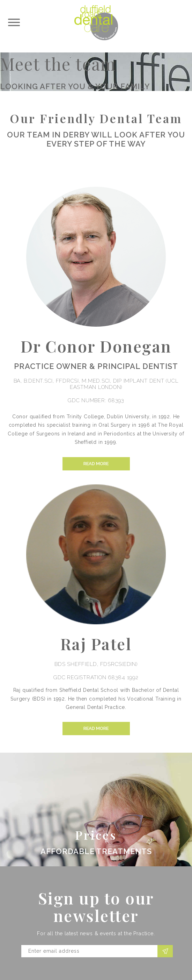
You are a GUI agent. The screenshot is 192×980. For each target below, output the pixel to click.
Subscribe (166, 951)
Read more (96, 464)
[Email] (90, 951)
